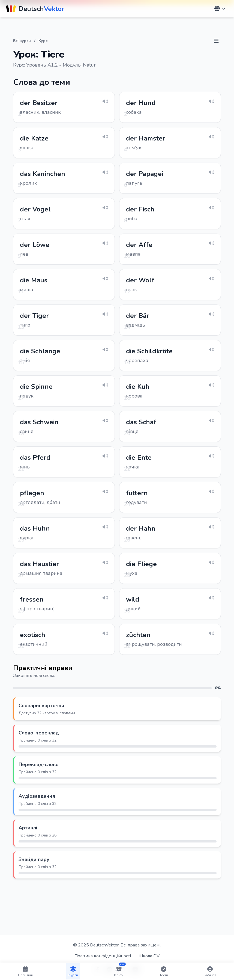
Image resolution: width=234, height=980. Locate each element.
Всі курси (22, 41)
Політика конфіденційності (103, 956)
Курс (43, 41)
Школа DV (149, 956)
